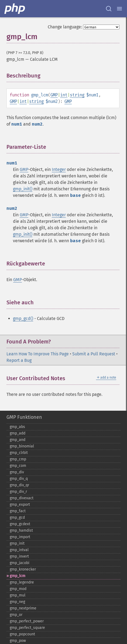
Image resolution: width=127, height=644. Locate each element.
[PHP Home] (15, 9)
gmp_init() (23, 189)
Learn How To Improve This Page (38, 354)
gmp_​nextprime (23, 608)
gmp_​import (20, 537)
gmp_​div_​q (19, 479)
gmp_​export (20, 505)
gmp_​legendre (22, 582)
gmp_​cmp (18, 459)
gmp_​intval (19, 550)
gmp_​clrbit (19, 453)
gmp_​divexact (22, 498)
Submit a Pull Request (94, 354)
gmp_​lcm (18, 576)
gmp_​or (16, 615)
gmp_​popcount (22, 634)
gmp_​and (18, 440)
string (77, 95)
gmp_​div (17, 472)
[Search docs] (109, 9)
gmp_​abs (17, 427)
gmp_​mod (18, 589)
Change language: (65, 27)
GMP (54, 95)
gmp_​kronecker (23, 569)
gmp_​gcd (17, 517)
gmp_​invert (19, 556)
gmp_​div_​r (18, 492)
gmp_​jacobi (20, 563)
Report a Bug (19, 360)
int (64, 95)
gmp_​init (17, 543)
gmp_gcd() (23, 318)
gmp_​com (18, 466)
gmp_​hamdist (21, 530)
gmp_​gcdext (20, 524)
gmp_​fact (18, 511)
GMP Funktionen (24, 417)
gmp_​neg (17, 602)
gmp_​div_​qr (19, 485)
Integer (59, 169)
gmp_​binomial (22, 446)
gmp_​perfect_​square (27, 628)
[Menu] (119, 9)
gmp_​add (18, 433)
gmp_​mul (18, 595)
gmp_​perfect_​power (27, 621)
